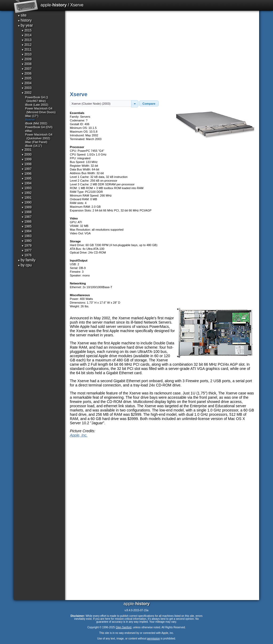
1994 (26, 183)
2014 (26, 35)
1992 (26, 193)
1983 (26, 236)
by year (25, 25)
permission (153, 639)
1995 (26, 178)
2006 (26, 74)
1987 (26, 217)
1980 (26, 241)
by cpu (25, 265)
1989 (26, 207)
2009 (26, 59)
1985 (26, 226)
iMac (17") (32, 116)
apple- (54, 5)
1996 (26, 174)
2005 (26, 78)
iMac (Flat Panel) (36, 142)
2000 (26, 154)
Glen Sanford (124, 627)
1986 (26, 222)
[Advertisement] (162, 51)
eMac (29, 131)
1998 (26, 164)
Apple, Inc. (79, 435)
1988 (26, 212)
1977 (26, 250)
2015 (26, 30)
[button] (135, 104)
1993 (26, 188)
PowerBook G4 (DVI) (39, 127)
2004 (26, 83)
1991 (26, 198)
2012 (26, 45)
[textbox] (101, 103)
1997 (26, 169)
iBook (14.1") (33, 146)
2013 (26, 40)
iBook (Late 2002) (37, 105)
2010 (26, 54)
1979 (26, 246)
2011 (26, 50)
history (25, 20)
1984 (26, 231)
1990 (26, 202)
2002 (26, 93)
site (22, 15)
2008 (26, 64)
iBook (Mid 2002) (36, 123)
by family (27, 260)
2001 (26, 150)
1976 (26, 255)
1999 (26, 159)
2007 (26, 69)
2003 (26, 88)
